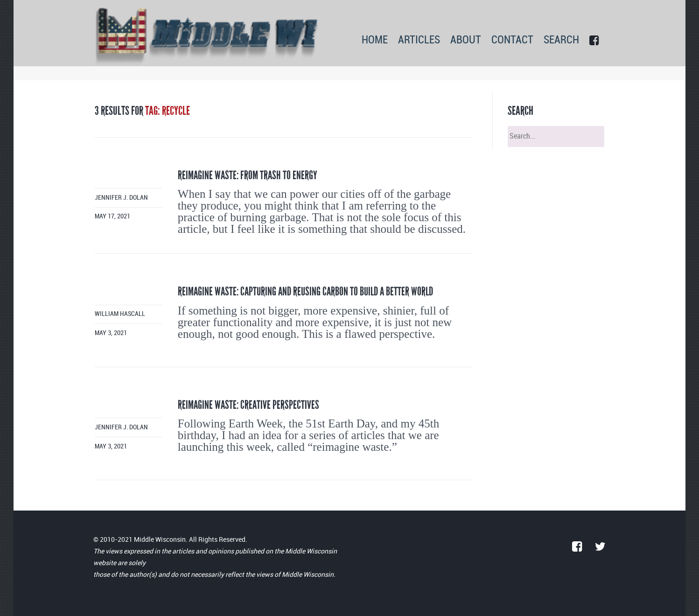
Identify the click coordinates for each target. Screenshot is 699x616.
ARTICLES (419, 40)
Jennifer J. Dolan (121, 198)
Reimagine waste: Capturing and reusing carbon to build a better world (305, 291)
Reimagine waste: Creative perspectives (248, 405)
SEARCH (561, 40)
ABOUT (466, 40)
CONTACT (512, 40)
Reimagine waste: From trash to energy (248, 175)
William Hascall (120, 314)
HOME (375, 40)
